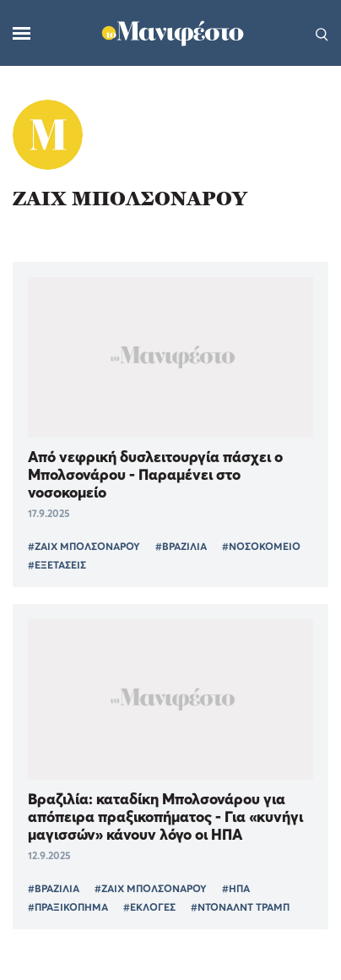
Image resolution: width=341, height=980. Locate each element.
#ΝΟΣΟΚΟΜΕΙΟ (261, 546)
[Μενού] (22, 33)
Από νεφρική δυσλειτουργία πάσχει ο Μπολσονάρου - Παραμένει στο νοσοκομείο (155, 474)
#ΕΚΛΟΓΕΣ (149, 907)
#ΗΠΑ (236, 888)
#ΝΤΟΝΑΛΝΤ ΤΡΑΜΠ (240, 907)
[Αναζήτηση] (322, 33)
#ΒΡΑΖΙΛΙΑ (181, 546)
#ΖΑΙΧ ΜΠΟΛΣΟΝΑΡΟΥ (84, 546)
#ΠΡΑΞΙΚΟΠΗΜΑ (68, 907)
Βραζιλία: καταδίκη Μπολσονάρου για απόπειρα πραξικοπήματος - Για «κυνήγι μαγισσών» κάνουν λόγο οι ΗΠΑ (165, 817)
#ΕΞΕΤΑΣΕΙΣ (57, 565)
